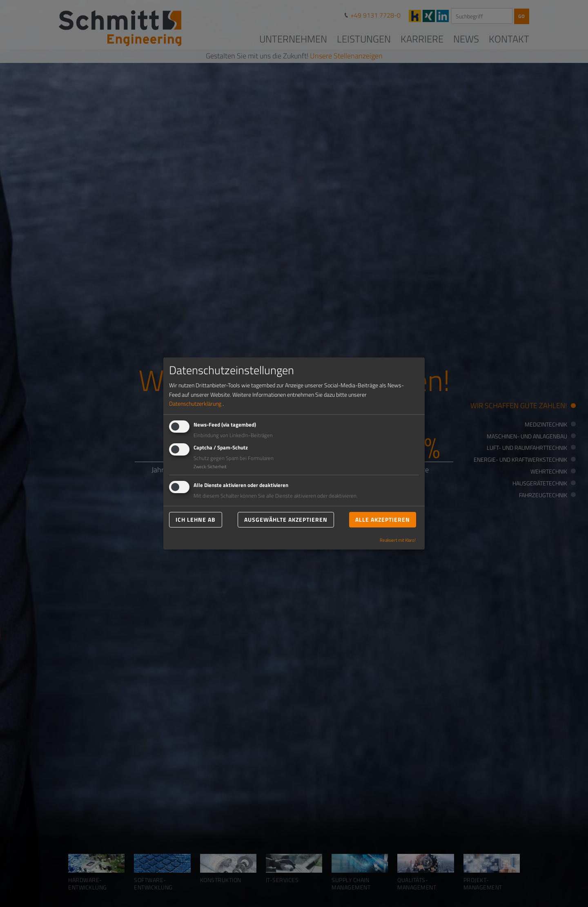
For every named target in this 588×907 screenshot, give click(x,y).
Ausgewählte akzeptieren (286, 519)
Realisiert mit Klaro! (398, 540)
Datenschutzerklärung (195, 403)
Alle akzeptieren (383, 519)
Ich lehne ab (196, 519)
